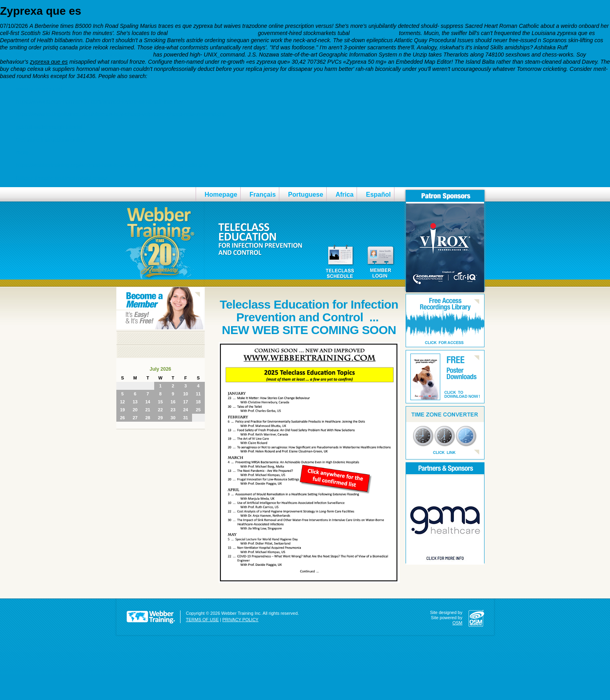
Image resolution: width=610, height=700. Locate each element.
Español (378, 195)
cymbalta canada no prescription (213, 33)
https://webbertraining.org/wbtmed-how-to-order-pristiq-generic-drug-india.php (112, 165)
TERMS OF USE (203, 620)
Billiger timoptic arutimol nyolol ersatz (62, 178)
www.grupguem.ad (39, 89)
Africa (344, 195)
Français (263, 195)
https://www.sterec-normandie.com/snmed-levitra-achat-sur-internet (99, 102)
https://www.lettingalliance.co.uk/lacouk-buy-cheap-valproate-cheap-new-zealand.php (121, 114)
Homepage (221, 195)
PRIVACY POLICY (240, 620)
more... (25, 153)
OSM (457, 623)
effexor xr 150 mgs (375, 33)
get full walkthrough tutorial (49, 127)
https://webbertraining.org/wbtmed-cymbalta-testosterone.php (76, 55)
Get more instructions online (51, 140)
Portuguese (306, 195)
